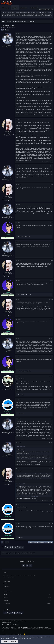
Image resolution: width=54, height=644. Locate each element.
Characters (24, 8)
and (25, 237)
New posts (6, 584)
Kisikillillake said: (20, 484)
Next (6, 30)
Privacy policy (18, 634)
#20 (52, 524)
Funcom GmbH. (25, 627)
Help (23, 634)
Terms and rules (11, 634)
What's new (7, 581)
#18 (52, 468)
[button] (10, 8)
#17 (52, 442)
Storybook (34, 8)
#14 (52, 376)
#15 (52, 400)
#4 (52, 184)
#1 (52, 33)
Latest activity (6, 586)
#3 (52, 166)
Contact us (4, 634)
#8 (52, 260)
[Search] (52, 9)
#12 (52, 338)
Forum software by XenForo (14, 621)
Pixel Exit (9, 622)
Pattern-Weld (5, 27)
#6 (52, 223)
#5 (52, 204)
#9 (52, 280)
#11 (52, 319)
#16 (52, 419)
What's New (6, 8)
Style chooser (5, 632)
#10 (52, 299)
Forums (15, 8)
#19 (52, 504)
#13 (52, 357)
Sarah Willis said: (20, 446)
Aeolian (49, 603)
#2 (52, 120)
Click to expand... (34, 459)
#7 (52, 242)
